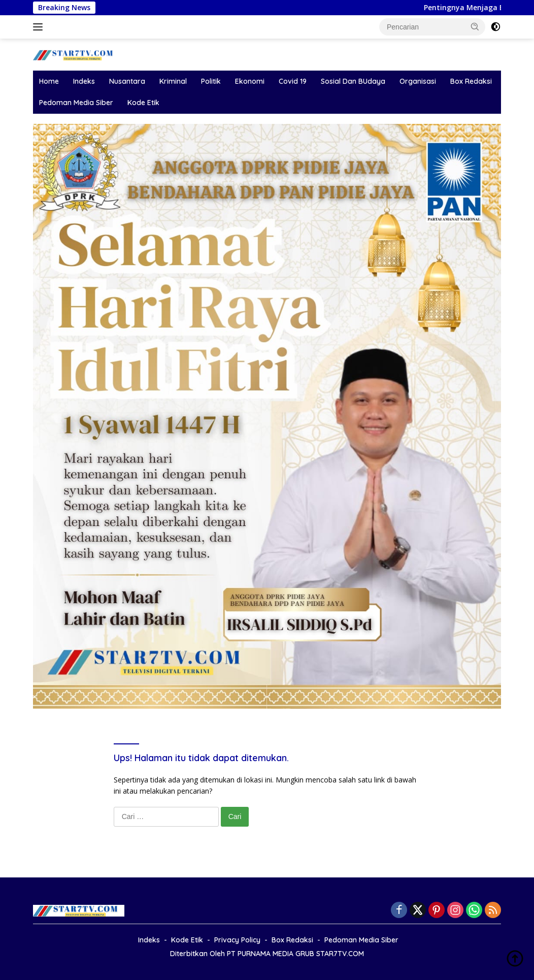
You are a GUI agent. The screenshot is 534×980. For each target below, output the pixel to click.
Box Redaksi (471, 81)
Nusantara (127, 81)
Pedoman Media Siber (76, 103)
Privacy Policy (237, 940)
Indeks (84, 81)
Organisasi (418, 81)
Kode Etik (143, 103)
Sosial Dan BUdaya (353, 81)
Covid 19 (293, 81)
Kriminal (173, 81)
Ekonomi (250, 81)
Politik (211, 81)
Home (49, 81)
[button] (475, 26)
